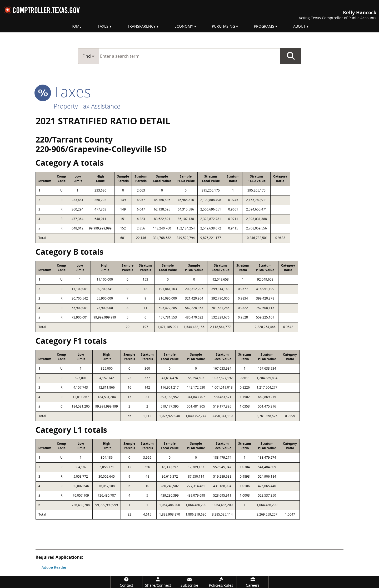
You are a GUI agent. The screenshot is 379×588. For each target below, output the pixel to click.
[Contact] (126, 582)
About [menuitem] (299, 26)
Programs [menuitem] (264, 26)
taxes (63, 91)
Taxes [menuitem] (103, 26)
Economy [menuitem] (184, 26)
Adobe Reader (54, 567)
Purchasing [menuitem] (223, 26)
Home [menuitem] (76, 26)
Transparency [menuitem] (141, 26)
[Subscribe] (190, 582)
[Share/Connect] (158, 582)
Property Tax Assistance (87, 106)
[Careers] (253, 582)
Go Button (291, 56)
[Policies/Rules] (221, 582)
